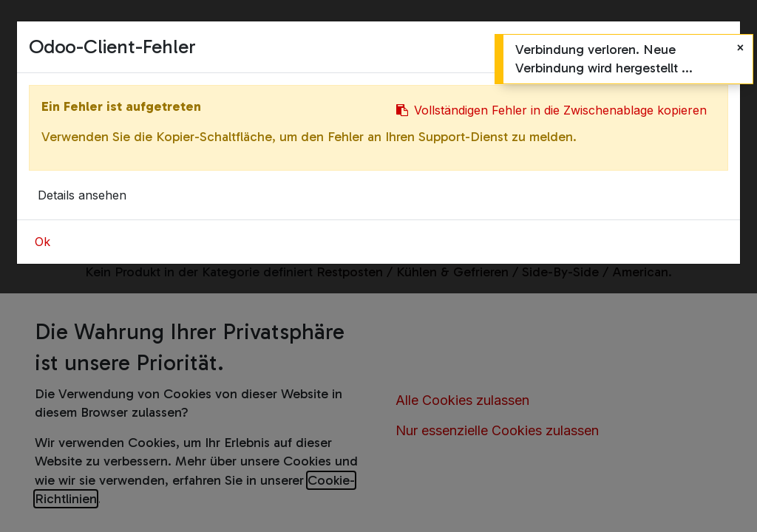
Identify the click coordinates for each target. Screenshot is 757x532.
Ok (43, 242)
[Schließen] (740, 47)
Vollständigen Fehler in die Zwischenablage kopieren (551, 110)
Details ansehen (82, 195)
